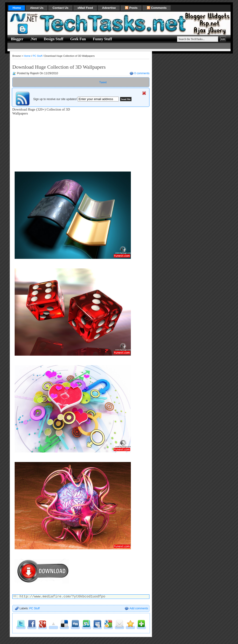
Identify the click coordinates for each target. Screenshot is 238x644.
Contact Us (61, 8)
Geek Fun (78, 39)
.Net (33, 39)
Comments (157, 8)
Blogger (17, 39)
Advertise (109, 8)
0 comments (142, 73)
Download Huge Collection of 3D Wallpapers (59, 67)
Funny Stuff (102, 39)
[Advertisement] (92, 46)
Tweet (103, 82)
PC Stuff (38, 56)
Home (17, 8)
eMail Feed (85, 8)
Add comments (139, 608)
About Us (37, 8)
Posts (131, 8)
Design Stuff (53, 39)
